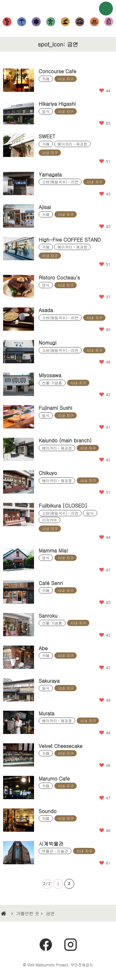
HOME (4, 914)
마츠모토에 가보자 (58, 8)
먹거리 (65, 22)
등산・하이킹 (22, 22)
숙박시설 (80, 22)
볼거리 (7, 22)
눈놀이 (36, 22)
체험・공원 (51, 22)
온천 (94, 22)
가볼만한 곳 (28, 913)
